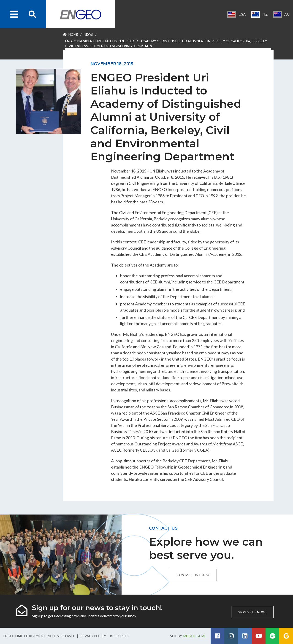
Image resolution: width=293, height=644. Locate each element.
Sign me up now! (252, 612)
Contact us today (193, 575)
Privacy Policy (93, 636)
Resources (119, 636)
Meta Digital (195, 636)
